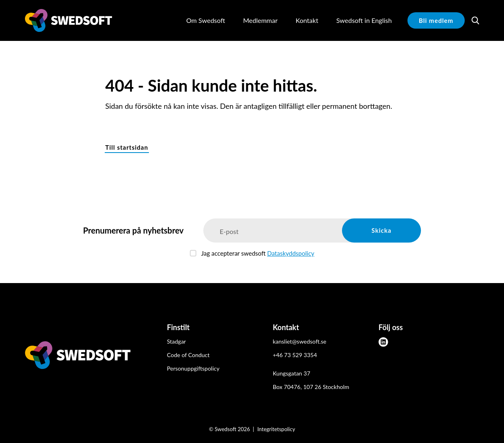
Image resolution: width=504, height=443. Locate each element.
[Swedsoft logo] (78, 356)
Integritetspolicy (276, 429)
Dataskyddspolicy (291, 253)
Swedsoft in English (364, 20)
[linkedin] (383, 342)
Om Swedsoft (206, 20)
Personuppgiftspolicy (193, 368)
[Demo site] (69, 20)
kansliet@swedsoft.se (300, 341)
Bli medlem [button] (436, 20)
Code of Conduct (188, 355)
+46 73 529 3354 (295, 355)
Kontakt (307, 20)
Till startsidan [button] (127, 147)
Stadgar (176, 341)
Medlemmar (260, 20)
